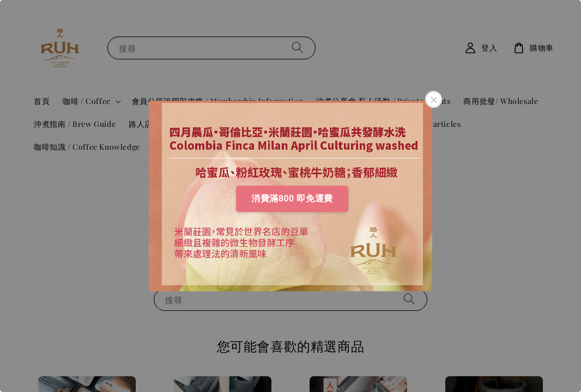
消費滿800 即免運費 (292, 198)
